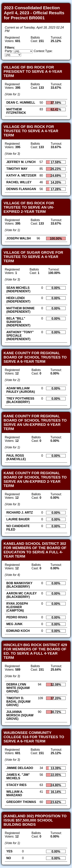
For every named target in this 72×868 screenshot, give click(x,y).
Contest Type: (43, 51)
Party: (9, 51)
